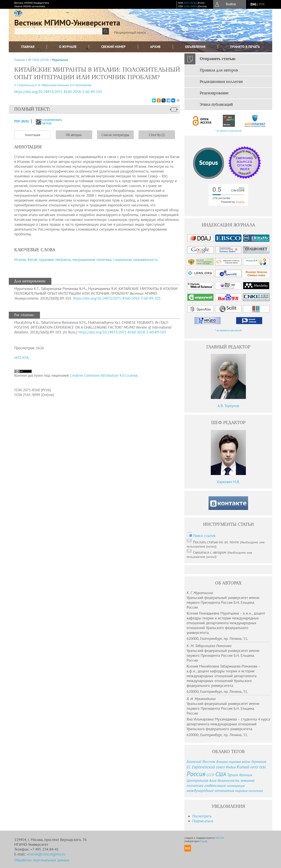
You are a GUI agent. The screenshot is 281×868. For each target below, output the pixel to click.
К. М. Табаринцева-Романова (52, 85)
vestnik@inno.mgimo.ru (46, 854)
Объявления (195, 47)
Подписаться (203, 821)
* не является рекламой (228, 131)
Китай (32, 260)
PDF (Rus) (22, 121)
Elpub (203, 841)
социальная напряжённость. (136, 260)
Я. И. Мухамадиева (81, 85)
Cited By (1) (157, 135)
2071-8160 (190, 3)
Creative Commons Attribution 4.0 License (104, 375)
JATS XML (22, 358)
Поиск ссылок (204, 536)
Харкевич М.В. (228, 482)
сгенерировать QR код (46, 122)
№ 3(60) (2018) (38, 60)
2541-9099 (190, 6)
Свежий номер (113, 47)
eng (253, 4)
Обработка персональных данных (42, 860)
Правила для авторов (219, 70)
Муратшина (60, 60)
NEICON (220, 838)
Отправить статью (218, 59)
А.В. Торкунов (228, 406)
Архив (155, 47)
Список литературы (115, 135)
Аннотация (33, 135)
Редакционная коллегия (221, 82)
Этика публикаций (216, 105)
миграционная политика (92, 260)
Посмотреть (202, 816)
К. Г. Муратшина (24, 85)
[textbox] (58, 31)
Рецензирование (214, 93)
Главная (28, 47)
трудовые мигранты (55, 260)
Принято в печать (245, 47)
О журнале (68, 47)
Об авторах (74, 135)
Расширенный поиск (130, 32)
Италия (20, 260)
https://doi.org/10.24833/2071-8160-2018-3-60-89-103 (117, 298)
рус (262, 4)
